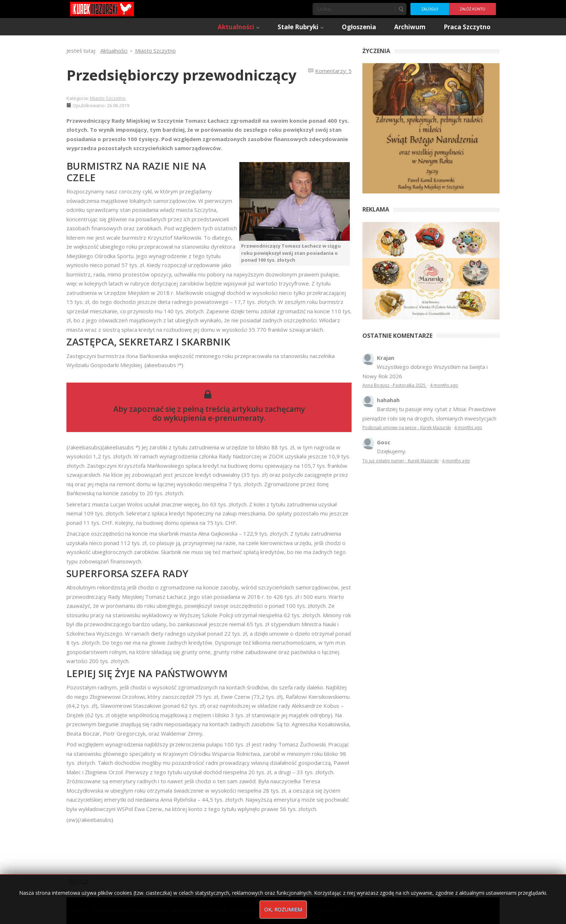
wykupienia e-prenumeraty (214, 418)
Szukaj (401, 9)
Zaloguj (430, 9)
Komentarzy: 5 (333, 71)
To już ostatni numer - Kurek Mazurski (400, 461)
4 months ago (444, 385)
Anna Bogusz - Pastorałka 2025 (395, 385)
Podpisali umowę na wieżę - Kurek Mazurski (407, 428)
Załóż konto (473, 9)
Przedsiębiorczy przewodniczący (182, 75)
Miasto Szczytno (108, 98)
